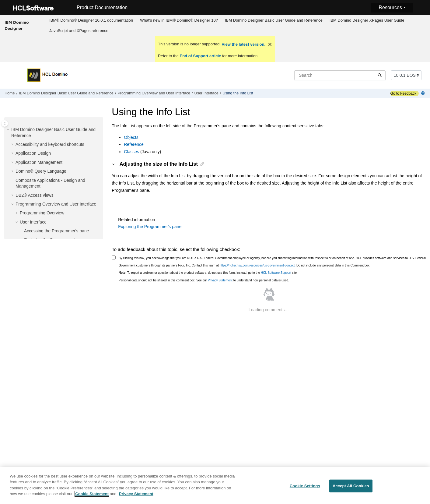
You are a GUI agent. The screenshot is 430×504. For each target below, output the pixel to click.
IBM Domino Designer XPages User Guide (367, 20)
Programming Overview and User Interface (154, 93)
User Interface (206, 93)
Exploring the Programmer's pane (150, 227)
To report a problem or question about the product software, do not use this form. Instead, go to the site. (208, 273)
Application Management (39, 162)
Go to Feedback (403, 93)
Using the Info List (238, 93)
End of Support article (200, 56)
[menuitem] (91, 20)
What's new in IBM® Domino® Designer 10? (179, 20)
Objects (131, 137)
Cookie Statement (92, 495)
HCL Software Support (276, 273)
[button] (9, 130)
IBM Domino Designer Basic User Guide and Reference (274, 20)
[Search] (380, 75)
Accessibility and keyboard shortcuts (50, 144)
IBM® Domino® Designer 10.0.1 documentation (91, 20)
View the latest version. (243, 44)
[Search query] (340, 75)
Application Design (33, 153)
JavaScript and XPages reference (79, 31)
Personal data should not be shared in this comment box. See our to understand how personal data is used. (204, 280)
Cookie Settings (305, 487)
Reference (134, 144)
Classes (131, 152)
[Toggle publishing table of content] (5, 123)
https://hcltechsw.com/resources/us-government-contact (257, 265)
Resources (390, 7)
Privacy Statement (220, 280)
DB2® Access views (35, 195)
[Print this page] (423, 93)
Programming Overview (42, 213)
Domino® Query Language (41, 171)
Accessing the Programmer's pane (57, 231)
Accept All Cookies (351, 487)
